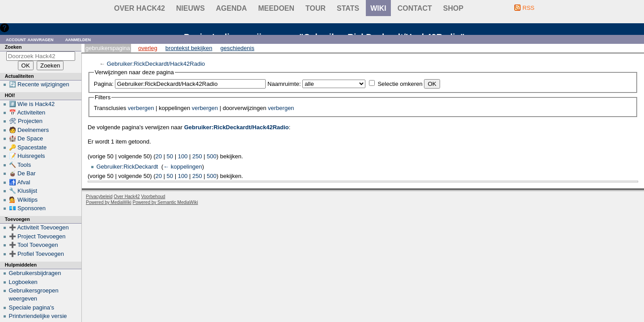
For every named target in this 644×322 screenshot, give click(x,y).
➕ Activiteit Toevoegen (39, 227)
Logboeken (23, 282)
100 (183, 156)
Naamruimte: (284, 84)
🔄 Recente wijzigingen (39, 84)
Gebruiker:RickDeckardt (127, 167)
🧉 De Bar (22, 173)
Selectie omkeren (400, 84)
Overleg (148, 48)
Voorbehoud (153, 197)
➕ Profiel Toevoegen (36, 254)
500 (212, 156)
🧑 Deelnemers (29, 130)
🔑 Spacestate (28, 147)
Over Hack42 (140, 8)
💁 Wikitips (23, 200)
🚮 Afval (20, 182)
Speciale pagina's (32, 307)
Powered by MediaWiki (109, 202)
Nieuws (191, 8)
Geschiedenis (237, 48)
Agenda (231, 8)
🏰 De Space (26, 138)
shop (453, 8)
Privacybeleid (99, 197)
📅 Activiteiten (27, 112)
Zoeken (13, 47)
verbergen (141, 108)
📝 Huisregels (27, 156)
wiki (378, 8)
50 (170, 156)
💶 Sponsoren (28, 208)
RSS (528, 8)
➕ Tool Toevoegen (34, 245)
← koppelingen (183, 167)
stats (348, 8)
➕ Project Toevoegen (37, 236)
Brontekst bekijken (189, 48)
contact (415, 8)
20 (159, 156)
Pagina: (104, 84)
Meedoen (276, 8)
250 (197, 156)
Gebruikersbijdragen (35, 273)
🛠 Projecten (26, 121)
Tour (316, 8)
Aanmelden (78, 39)
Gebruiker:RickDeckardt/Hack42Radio (156, 64)
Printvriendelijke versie (38, 316)
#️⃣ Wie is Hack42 (32, 104)
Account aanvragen (30, 39)
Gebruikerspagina (108, 48)
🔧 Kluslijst (23, 191)
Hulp (17, 28)
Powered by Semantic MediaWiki (165, 202)
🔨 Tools (20, 165)
